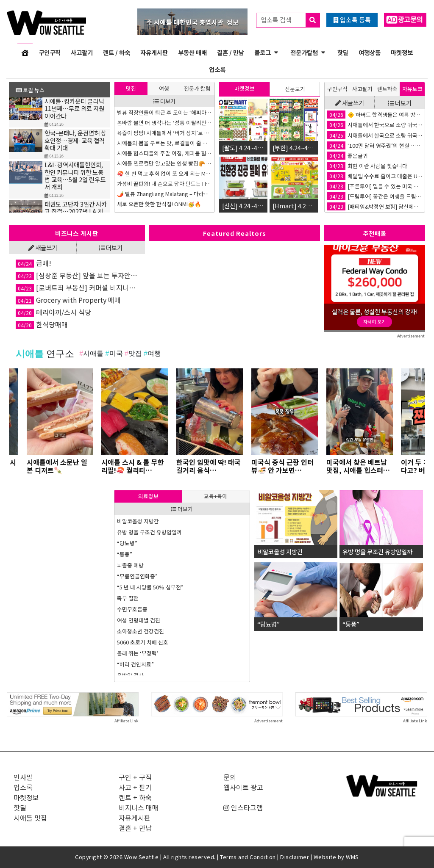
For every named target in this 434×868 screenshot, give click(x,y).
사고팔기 (82, 52)
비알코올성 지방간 (138, 521)
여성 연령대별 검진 (139, 620)
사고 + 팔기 (135, 787)
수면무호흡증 (132, 609)
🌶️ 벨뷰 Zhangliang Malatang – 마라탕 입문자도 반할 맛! (164, 194)
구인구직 (50, 52)
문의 (230, 777)
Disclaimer (295, 857)
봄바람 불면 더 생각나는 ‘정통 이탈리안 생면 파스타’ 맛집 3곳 (164, 123)
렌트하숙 (387, 89)
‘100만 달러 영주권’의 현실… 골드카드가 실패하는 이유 (375, 145)
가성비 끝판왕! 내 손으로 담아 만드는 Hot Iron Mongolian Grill (164, 184)
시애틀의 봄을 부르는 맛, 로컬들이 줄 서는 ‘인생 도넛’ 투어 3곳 (164, 143)
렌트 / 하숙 (117, 52)
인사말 (23, 777)
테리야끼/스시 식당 (53, 312)
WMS (352, 857)
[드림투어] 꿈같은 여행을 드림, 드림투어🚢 (375, 196)
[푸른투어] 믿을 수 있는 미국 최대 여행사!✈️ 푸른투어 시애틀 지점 (375, 186)
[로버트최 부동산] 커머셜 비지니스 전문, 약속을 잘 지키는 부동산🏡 (77, 287)
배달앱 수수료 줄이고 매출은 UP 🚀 (375, 176)
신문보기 (295, 89)
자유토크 (412, 89)
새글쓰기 (349, 103)
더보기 (164, 101)
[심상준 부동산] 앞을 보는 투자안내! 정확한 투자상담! (77, 275)
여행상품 (370, 52)
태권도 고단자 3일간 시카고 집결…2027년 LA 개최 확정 (76, 211)
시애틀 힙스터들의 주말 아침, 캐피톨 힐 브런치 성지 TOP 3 (164, 153)
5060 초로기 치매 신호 (143, 642)
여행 (164, 88)
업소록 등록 (352, 20)
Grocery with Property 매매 (68, 300)
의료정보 (148, 496)
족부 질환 (128, 598)
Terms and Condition (248, 857)
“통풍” (125, 554)
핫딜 (343, 52)
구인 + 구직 (135, 777)
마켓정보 (402, 52)
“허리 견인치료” (135, 664)
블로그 (263, 52)
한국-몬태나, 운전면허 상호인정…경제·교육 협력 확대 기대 (75, 140)
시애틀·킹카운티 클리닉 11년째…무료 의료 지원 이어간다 (74, 108)
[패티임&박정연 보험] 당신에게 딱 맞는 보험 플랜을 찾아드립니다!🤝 (375, 206)
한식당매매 (42, 324)
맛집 (131, 88)
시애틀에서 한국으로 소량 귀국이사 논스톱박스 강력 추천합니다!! (375, 125)
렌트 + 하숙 (135, 797)
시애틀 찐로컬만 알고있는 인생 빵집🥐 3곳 (164, 163)
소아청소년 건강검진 (140, 631)
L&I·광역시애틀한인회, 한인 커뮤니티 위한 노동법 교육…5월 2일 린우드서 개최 (75, 176)
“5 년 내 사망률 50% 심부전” (150, 587)
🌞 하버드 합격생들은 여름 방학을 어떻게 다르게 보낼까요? (375, 115)
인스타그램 (243, 807)
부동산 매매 (192, 52)
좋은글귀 (348, 156)
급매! (33, 263)
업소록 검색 (290, 20)
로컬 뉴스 (30, 90)
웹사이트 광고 (243, 787)
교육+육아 (216, 496)
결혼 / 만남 (231, 52)
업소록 (217, 69)
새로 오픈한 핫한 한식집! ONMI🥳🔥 (159, 204)
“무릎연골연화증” (137, 576)
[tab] (131, 88)
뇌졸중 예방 (130, 565)
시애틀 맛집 (30, 818)
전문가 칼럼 (197, 88)
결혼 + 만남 (135, 828)
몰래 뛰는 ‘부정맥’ (138, 653)
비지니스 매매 (139, 807)
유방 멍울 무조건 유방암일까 (149, 532)
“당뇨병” (127, 543)
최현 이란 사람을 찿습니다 (367, 166)
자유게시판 (154, 52)
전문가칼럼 (304, 52)
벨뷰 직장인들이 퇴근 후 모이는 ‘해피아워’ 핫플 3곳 (164, 112)
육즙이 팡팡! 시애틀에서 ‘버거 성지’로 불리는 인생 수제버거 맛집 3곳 (164, 133)
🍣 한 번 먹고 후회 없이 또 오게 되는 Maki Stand (164, 173)
